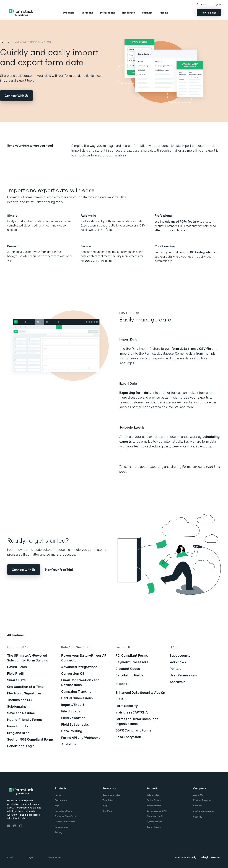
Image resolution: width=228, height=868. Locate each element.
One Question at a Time (25, 687)
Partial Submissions (77, 698)
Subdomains (17, 707)
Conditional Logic (21, 746)
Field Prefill (16, 674)
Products (69, 12)
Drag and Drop (18, 733)
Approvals (178, 682)
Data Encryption (128, 737)
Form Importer (19, 726)
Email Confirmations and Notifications (80, 683)
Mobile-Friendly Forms (24, 720)
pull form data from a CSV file (188, 349)
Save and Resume (21, 713)
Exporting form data (135, 393)
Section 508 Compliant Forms (30, 740)
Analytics (69, 744)
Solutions (87, 12)
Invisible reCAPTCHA (132, 712)
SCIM (119, 699)
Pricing (164, 12)
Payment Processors (132, 662)
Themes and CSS (20, 700)
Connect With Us (16, 95)
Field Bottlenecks (75, 725)
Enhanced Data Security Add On (140, 693)
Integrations (108, 12)
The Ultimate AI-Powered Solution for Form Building (28, 658)
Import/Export (73, 705)
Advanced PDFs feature (182, 222)
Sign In (218, 4)
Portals (175, 669)
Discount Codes (128, 669)
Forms (5, 42)
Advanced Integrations (79, 667)
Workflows (178, 662)
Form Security (127, 706)
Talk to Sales (209, 12)
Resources (129, 12)
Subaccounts (180, 656)
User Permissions (183, 675)
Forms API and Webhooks (81, 738)
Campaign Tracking (76, 692)
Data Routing (72, 731)
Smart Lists (16, 680)
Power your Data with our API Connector (84, 658)
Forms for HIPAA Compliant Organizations (137, 721)
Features (20, 42)
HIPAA (85, 261)
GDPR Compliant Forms (133, 730)
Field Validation (73, 718)
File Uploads (71, 711)
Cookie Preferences (204, 811)
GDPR (94, 261)
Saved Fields (17, 667)
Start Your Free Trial (59, 569)
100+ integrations (202, 252)
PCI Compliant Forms (132, 656)
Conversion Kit (73, 674)
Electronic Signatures (24, 693)
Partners (147, 12)
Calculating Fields (129, 675)
